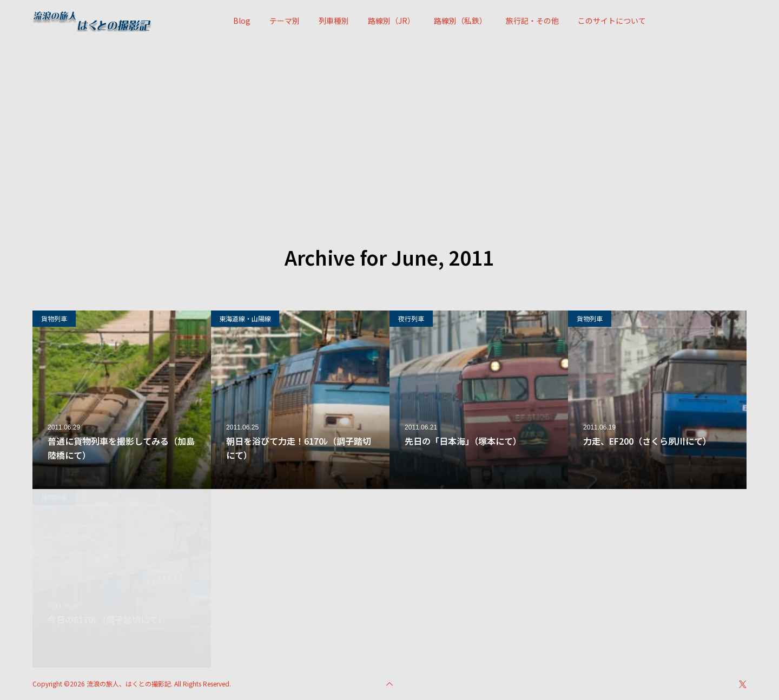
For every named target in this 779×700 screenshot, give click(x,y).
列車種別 (334, 21)
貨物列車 (54, 318)
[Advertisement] (389, 123)
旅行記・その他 (532, 21)
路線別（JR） (391, 21)
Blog (242, 21)
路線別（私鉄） (460, 21)
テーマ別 (285, 21)
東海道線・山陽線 (245, 318)
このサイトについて (612, 21)
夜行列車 (411, 318)
